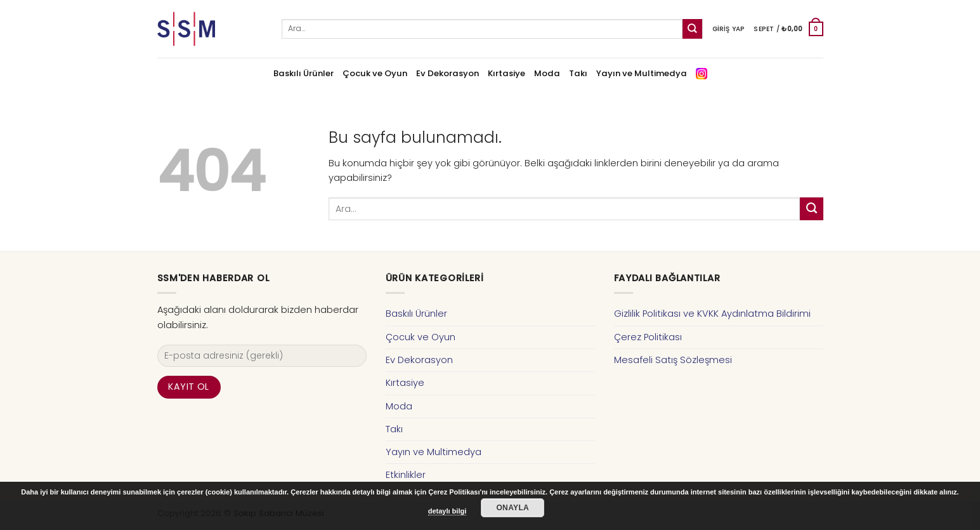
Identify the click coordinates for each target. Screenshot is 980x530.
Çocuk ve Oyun (375, 73)
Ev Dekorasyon (448, 73)
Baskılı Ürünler (304, 73)
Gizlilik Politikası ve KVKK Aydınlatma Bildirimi (712, 314)
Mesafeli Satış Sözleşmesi (673, 360)
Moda (547, 73)
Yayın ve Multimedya (642, 73)
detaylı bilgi (448, 511)
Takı (578, 73)
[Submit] (692, 29)
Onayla (513, 508)
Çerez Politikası (648, 337)
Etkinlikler (406, 475)
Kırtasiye (506, 73)
